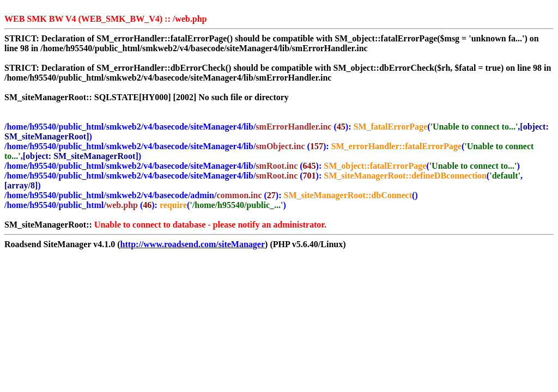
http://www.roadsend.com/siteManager (193, 244)
